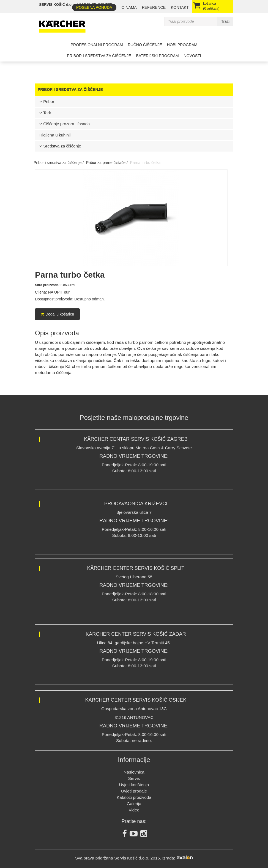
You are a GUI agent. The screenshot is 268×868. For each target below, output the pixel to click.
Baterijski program (157, 56)
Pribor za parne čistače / (107, 163)
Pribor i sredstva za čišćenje (99, 56)
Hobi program (182, 45)
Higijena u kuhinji (55, 135)
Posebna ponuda (94, 7)
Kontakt (180, 7)
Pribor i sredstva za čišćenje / (59, 163)
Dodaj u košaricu (57, 314)
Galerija (134, 804)
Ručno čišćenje (145, 45)
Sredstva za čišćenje (60, 146)
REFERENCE (154, 7)
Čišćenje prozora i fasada (65, 124)
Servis (134, 778)
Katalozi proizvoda (134, 797)
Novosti (192, 56)
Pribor (47, 101)
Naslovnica (134, 772)
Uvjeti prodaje (134, 791)
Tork (45, 113)
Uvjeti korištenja (134, 785)
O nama (129, 7)
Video (134, 810)
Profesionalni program (97, 45)
